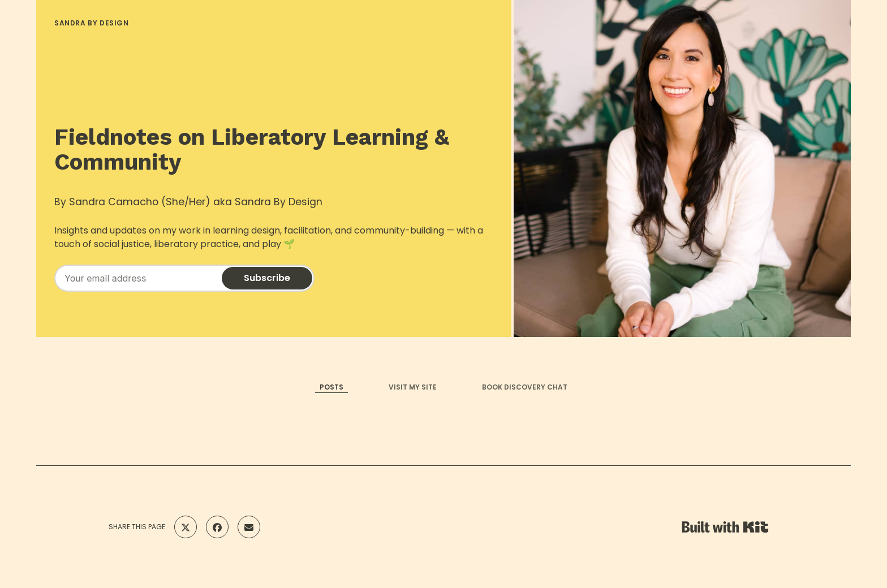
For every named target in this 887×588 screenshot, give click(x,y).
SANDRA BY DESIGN (92, 23)
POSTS (331, 387)
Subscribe (267, 278)
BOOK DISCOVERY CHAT (525, 387)
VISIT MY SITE (413, 387)
